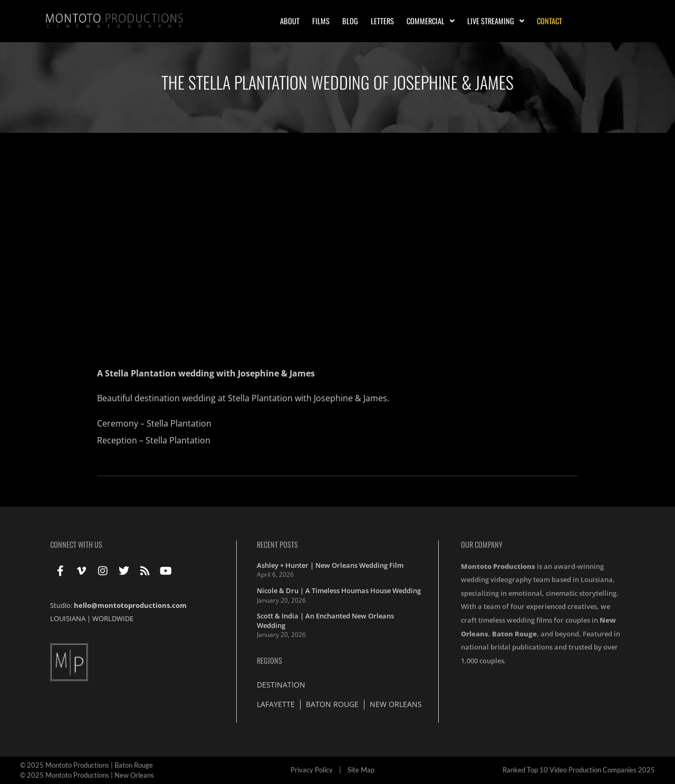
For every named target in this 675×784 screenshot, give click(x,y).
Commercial (431, 21)
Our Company (482, 544)
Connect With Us (76, 544)
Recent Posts (277, 544)
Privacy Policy (312, 770)
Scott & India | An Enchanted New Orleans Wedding (325, 621)
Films (321, 21)
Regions (269, 660)
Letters (382, 21)
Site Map (361, 770)
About (290, 21)
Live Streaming (496, 21)
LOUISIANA (68, 618)
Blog (350, 21)
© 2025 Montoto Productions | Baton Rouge (86, 765)
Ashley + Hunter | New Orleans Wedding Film (330, 565)
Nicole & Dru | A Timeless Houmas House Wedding (339, 591)
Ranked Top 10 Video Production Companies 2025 (579, 770)
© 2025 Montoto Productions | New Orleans (87, 775)
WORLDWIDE (113, 618)
